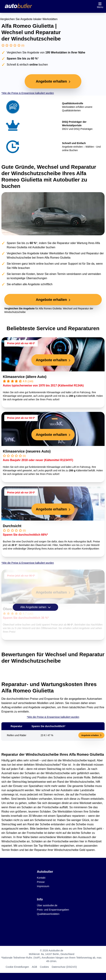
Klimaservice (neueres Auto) (27, 451)
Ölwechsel (12, 609)
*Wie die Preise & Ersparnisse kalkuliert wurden (28, 93)
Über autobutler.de (47, 905)
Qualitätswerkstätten (48, 914)
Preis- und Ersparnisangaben (53, 910)
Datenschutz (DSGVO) (64, 967)
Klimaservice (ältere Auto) (25, 377)
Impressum (43, 886)
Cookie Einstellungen (17, 967)
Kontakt (41, 878)
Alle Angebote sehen (35, 607)
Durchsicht (12, 526)
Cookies (44, 967)
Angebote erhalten (91, 735)
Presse (41, 882)
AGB (35, 967)
